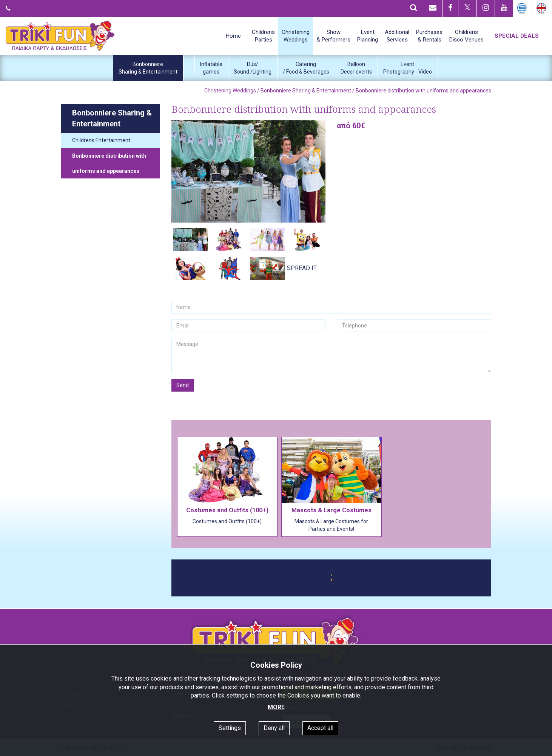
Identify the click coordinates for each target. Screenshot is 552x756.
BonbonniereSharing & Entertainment (148, 68)
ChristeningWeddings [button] (296, 36)
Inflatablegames (211, 68)
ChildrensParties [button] (263, 36)
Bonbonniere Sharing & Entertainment (306, 91)
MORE (276, 707)
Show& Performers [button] (333, 36)
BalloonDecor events (356, 68)
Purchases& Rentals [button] (429, 36)
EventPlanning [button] (368, 36)
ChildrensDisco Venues (466, 36)
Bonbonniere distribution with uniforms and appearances (109, 163)
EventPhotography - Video (408, 68)
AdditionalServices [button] (397, 36)
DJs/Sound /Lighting (253, 68)
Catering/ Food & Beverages (306, 68)
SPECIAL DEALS (517, 36)
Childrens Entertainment (101, 140)
